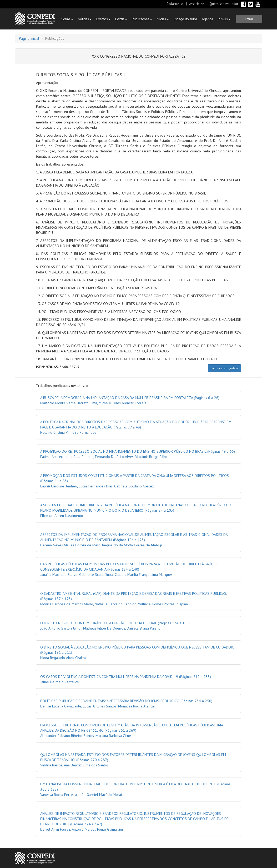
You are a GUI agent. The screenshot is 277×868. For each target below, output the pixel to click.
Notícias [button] (85, 19)
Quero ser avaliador (224, 4)
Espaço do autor (185, 19)
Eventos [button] (103, 19)
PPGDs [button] (224, 19)
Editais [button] (121, 19)
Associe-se (197, 4)
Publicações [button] (142, 19)
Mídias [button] (163, 19)
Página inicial (29, 38)
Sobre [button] (67, 19)
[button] (249, 19)
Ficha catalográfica (224, 368)
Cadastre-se (175, 4)
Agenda (207, 19)
